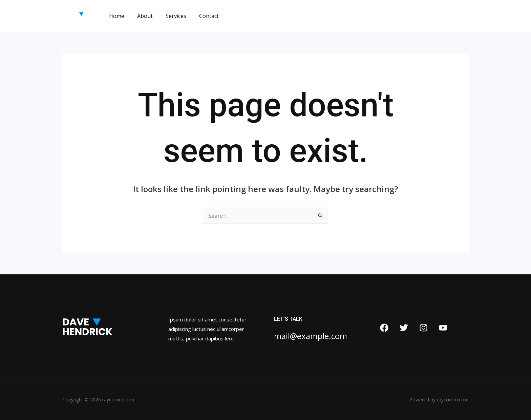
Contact (202, 16)
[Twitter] (404, 328)
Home (116, 16)
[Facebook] (384, 328)
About (142, 16)
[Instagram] (423, 328)
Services (171, 16)
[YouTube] (443, 328)
